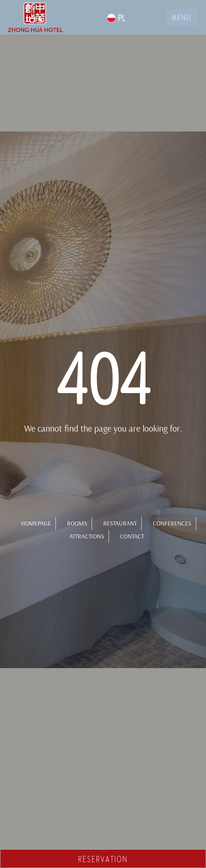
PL (116, 18)
